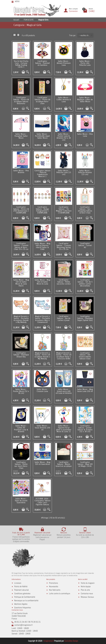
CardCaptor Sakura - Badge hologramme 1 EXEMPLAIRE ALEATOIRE (42, 211)
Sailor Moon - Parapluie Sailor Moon (21, 136)
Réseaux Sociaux (87, 597)
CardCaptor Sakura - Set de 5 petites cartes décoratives (85, 283)
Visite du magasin (88, 583)
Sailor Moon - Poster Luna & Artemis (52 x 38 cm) (64, 137)
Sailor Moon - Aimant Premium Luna (64, 63)
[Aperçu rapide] (28, 72)
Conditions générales (22, 593)
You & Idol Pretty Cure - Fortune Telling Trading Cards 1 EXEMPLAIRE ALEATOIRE (21, 66)
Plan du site (85, 590)
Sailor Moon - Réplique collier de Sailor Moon (85, 100)
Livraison (18, 583)
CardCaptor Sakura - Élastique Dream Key (21, 355)
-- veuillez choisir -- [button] (86, 35)
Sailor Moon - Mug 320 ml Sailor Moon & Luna (42, 282)
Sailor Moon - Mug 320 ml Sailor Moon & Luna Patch (21, 283)
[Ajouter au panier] (23, 72)
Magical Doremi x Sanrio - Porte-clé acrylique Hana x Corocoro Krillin (64, 356)
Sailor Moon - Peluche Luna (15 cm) (64, 173)
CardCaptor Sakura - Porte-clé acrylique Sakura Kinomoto (21, 101)
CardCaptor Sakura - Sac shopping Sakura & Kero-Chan (85, 210)
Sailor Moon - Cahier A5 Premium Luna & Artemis (21, 429)
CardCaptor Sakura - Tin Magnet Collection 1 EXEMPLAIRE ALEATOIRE (64, 211)
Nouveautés (54, 586)
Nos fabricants (55, 590)
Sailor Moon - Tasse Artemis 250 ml (42, 428)
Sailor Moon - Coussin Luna (42, 390)
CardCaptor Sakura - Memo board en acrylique (64, 464)
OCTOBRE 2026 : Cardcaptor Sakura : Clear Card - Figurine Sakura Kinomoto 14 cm (42, 503)
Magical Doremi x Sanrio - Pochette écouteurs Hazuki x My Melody (21, 319)
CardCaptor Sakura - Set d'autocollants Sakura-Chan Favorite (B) (85, 357)
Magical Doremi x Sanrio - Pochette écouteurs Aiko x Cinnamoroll (42, 319)
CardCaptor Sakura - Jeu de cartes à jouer (64, 318)
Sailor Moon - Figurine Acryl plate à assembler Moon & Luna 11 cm (64, 430)
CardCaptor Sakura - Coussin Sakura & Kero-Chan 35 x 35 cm (21, 246)
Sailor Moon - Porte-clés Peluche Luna (85, 63)
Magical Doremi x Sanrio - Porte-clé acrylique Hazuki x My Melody (42, 356)
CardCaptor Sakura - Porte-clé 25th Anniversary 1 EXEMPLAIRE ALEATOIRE (21, 211)
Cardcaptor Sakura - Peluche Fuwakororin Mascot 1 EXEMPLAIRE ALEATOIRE (42, 176)
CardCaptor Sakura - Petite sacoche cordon (64, 282)
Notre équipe (86, 586)
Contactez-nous (87, 593)
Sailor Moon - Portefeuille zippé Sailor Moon (42, 136)
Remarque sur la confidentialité (26, 600)
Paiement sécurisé (21, 590)
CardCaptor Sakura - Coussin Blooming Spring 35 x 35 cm (64, 246)
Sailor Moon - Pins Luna (85, 135)
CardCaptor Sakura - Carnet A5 (85, 245)
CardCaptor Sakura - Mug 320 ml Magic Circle (85, 464)
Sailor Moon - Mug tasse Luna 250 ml (85, 390)
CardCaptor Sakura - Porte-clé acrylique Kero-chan (42, 101)
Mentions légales (21, 604)
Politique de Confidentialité (25, 597)
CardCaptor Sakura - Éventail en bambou (42, 63)
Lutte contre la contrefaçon (60, 593)
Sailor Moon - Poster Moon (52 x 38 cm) (21, 391)
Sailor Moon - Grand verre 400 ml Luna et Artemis (64, 391)
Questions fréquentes (23, 608)
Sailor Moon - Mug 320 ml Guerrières (42, 463)
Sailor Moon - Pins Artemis (21, 172)
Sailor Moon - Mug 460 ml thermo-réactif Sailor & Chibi (42, 246)
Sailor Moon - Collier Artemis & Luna (64, 100)
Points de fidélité (21, 586)
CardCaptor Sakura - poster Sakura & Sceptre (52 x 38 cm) (85, 429)
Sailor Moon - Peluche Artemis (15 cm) (85, 173)
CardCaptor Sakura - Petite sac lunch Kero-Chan (21, 465)
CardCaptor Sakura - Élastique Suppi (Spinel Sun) (85, 318)
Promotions (53, 583)
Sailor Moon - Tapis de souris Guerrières (21, 501)
